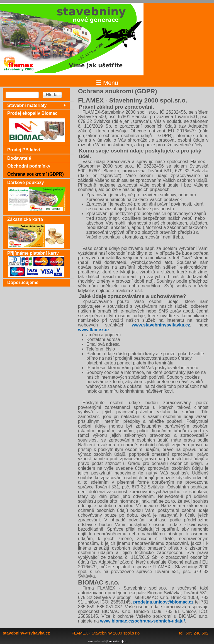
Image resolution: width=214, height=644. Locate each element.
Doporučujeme (23, 282)
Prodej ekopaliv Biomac (32, 113)
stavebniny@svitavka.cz (26, 633)
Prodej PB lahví (24, 150)
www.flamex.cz (94, 330)
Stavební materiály (27, 105)
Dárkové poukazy (26, 183)
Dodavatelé (19, 158)
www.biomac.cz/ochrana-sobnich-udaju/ (142, 621)
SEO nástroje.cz (118, 641)
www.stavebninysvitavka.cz (161, 325)
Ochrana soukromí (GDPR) (36, 174)
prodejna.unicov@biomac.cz (163, 602)
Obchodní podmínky (29, 166)
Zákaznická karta (25, 219)
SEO (90, 641)
